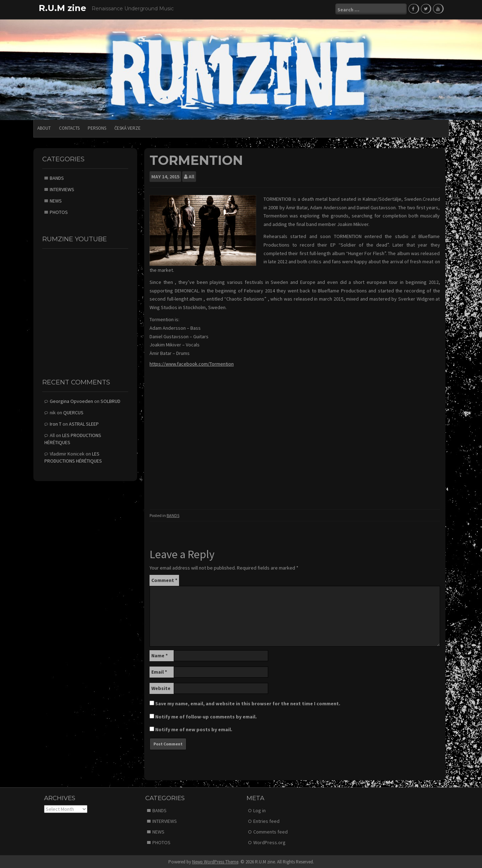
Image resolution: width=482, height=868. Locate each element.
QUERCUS (73, 411)
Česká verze (128, 127)
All (191, 176)
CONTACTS (69, 127)
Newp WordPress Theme (215, 861)
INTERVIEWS (62, 188)
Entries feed (266, 820)
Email (159, 671)
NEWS (56, 200)
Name (159, 654)
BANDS (173, 514)
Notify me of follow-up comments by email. (206, 716)
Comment (164, 579)
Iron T (56, 423)
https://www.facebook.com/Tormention (192, 363)
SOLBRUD (110, 400)
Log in (259, 809)
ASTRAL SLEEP (84, 423)
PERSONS (97, 127)
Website (161, 687)
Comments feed (270, 831)
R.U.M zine (63, 8)
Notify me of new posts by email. (194, 728)
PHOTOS (59, 211)
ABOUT (44, 127)
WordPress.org (269, 841)
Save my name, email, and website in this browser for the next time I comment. (248, 702)
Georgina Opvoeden (71, 400)
